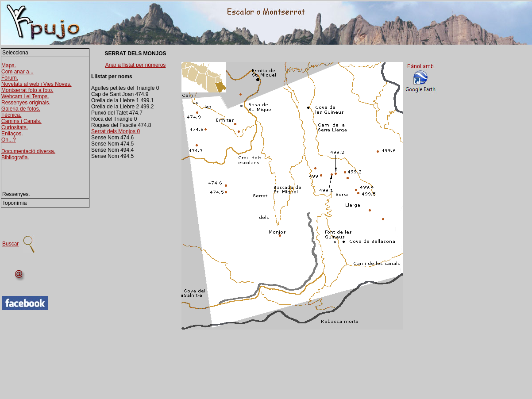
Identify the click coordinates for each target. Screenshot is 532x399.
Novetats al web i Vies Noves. (37, 84)
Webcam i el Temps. (25, 96)
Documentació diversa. (28, 151)
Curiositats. (15, 127)
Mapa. (9, 65)
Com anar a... (17, 72)
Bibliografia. (15, 157)
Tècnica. (11, 115)
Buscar (10, 244)
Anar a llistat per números (136, 65)
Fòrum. (10, 78)
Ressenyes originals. (26, 103)
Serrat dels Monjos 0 (116, 131)
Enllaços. (12, 134)
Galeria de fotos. (21, 109)
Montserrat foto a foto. (27, 90)
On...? (9, 140)
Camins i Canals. (21, 121)
